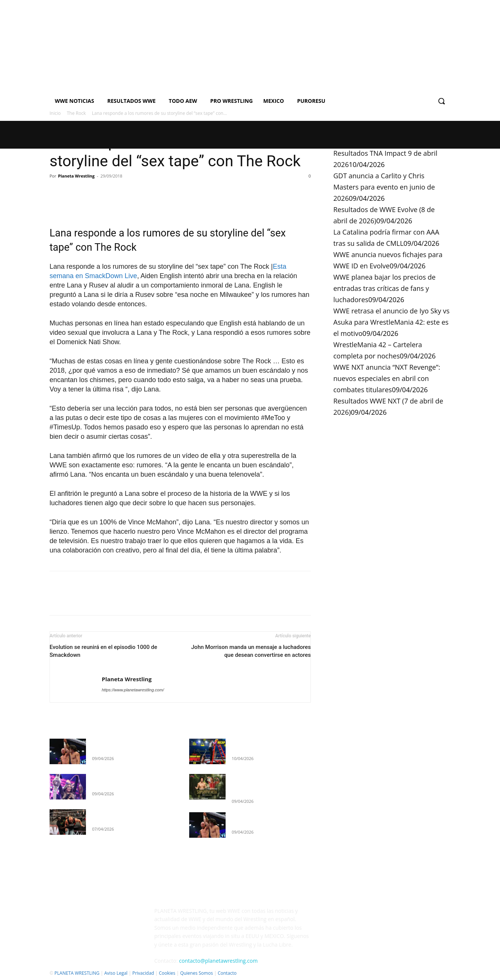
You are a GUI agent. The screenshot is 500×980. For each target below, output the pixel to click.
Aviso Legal (116, 973)
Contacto (227, 973)
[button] (441, 101)
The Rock (76, 113)
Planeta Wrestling (76, 176)
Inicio (55, 113)
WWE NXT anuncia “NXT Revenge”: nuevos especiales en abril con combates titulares (387, 378)
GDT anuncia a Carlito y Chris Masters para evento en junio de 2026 (384, 187)
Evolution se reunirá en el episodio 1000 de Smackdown (103, 651)
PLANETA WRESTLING (77, 973)
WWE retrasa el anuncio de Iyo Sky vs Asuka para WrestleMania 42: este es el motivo (391, 322)
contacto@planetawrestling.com (218, 961)
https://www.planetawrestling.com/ (133, 690)
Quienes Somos (197, 973)
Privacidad (143, 973)
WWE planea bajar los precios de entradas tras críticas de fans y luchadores (384, 288)
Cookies (167, 973)
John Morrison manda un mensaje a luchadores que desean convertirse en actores (251, 651)
